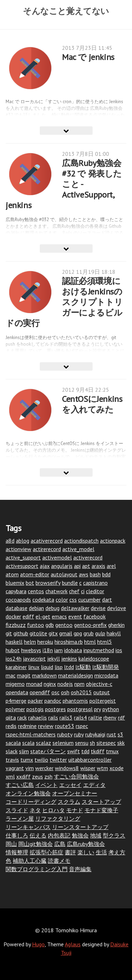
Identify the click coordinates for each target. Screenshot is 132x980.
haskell (14, 642)
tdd (85, 751)
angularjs (62, 566)
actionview (18, 549)
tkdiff (98, 751)
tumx (27, 760)
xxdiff (23, 776)
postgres (55, 709)
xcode (117, 768)
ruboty (65, 734)
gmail (66, 633)
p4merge (16, 701)
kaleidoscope (94, 658)
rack (22, 717)
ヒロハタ (54, 810)
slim (24, 751)
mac (11, 675)
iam (58, 650)
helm (30, 642)
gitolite (38, 633)
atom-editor (35, 574)
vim (30, 768)
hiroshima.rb (69, 642)
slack (12, 751)
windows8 (67, 768)
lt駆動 (83, 667)
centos (36, 591)
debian (36, 608)
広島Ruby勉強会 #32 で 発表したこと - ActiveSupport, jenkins (64, 184)
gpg (78, 633)
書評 (70, 852)
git (9, 633)
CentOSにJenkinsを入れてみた (92, 404)
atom (12, 574)
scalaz (43, 743)
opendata (17, 692)
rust (111, 734)
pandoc (53, 701)
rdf (121, 717)
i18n (48, 650)
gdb (50, 625)
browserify (48, 583)
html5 (105, 642)
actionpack (113, 541)
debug (52, 608)
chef (74, 591)
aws (84, 574)
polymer (15, 709)
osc (55, 692)
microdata (106, 675)
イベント (46, 785)
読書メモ (59, 861)
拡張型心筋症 (46, 852)
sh (92, 743)
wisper (88, 768)
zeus (37, 776)
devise (98, 608)
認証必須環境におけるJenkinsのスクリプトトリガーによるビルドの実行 (64, 302)
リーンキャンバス (28, 827)
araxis (98, 566)
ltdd (69, 667)
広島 (60, 844)
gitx (53, 633)
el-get (43, 616)
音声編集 (80, 869)
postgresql (80, 709)
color (62, 600)
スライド (17, 810)
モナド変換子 (101, 810)
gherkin (116, 625)
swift (74, 751)
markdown (44, 675)
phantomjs (75, 701)
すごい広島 (20, 785)
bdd (106, 574)
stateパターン (48, 751)
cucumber (89, 600)
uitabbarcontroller (90, 760)
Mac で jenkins (88, 57)
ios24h (14, 658)
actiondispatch (81, 541)
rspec (82, 726)
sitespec (106, 743)
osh (65, 692)
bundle (70, 583)
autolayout (64, 574)
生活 (101, 852)
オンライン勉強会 (28, 793)
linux (34, 667)
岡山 (11, 844)
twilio (41, 760)
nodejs (65, 684)
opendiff (40, 692)
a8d (10, 541)
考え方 (117, 852)
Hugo (38, 944)
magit (24, 675)
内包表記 (59, 835)
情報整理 (17, 852)
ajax (45, 566)
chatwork (56, 591)
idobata (73, 650)
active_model (78, 549)
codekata (43, 600)
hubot (13, 650)
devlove (117, 608)
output (102, 692)
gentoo (64, 625)
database (17, 608)
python (111, 709)
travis (12, 760)
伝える (38, 835)
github (21, 633)
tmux (112, 751)
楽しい (86, 852)
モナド (75, 810)
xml (10, 776)
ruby (79, 734)
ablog (23, 541)
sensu (82, 743)
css (73, 600)
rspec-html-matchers (31, 734)
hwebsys (31, 650)
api (77, 566)
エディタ (94, 785)
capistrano (95, 583)
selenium (63, 743)
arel (111, 566)
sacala (13, 743)
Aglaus (73, 944)
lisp (59, 667)
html (90, 642)
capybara (16, 591)
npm (79, 684)
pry (98, 709)
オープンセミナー (75, 793)
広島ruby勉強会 (86, 844)
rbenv (110, 717)
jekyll (54, 658)
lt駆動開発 (106, 667)
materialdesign (76, 675)
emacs (59, 616)
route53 (65, 726)
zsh (48, 776)
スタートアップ (101, 802)
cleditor (95, 591)
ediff (28, 616)
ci (83, 591)
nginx (50, 684)
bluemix (15, 583)
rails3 (66, 717)
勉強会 (80, 835)
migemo (15, 684)
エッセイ (70, 785)
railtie (95, 717)
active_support (23, 557)
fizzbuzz (16, 625)
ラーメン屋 (20, 819)
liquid (47, 667)
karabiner (16, 667)
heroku (45, 642)
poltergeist (103, 701)
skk (121, 743)
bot (30, 583)
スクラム (69, 802)
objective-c (99, 684)
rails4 (80, 717)
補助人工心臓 (30, 861)
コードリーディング (31, 802)
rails (53, 717)
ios (119, 650)
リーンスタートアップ (80, 827)
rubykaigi (95, 734)
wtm (102, 768)
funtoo (36, 625)
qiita (11, 717)
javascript (34, 658)
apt (86, 566)
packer (35, 701)
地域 (96, 835)
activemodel (57, 557)
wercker (44, 768)
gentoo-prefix (90, 625)
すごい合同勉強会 (76, 776)
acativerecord (47, 541)
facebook (95, 616)
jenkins (69, 658)
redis (11, 726)
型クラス (114, 835)
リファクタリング (58, 819)
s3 (120, 734)
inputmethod (99, 650)
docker (13, 616)
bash (95, 574)
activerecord (88, 557)
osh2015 (81, 692)
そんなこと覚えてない (66, 11)
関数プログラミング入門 (37, 869)
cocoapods (18, 600)
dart (107, 600)
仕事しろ (17, 835)
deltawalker (75, 608)
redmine (27, 726)
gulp (100, 633)
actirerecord (47, 549)
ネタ (35, 810)
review (46, 726)
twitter (58, 760)
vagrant (15, 768)
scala (28, 743)
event (75, 616)
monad (34, 684)
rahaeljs (37, 717)
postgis (35, 709)
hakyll (114, 633)
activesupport (22, 566)
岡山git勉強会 (36, 844)
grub (89, 633)
